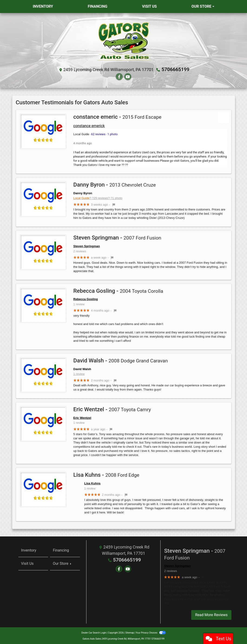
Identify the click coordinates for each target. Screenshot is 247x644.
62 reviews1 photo (96, 134)
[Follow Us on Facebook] (119, 77)
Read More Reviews (211, 614)
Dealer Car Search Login (94, 632)
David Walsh (82, 369)
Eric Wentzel (82, 418)
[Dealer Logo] (124, 41)
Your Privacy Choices (151, 632)
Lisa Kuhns (92, 483)
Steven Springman (87, 246)
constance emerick (89, 126)
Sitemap (130, 632)
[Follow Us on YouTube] (128, 77)
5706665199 (176, 69)
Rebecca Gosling (86, 299)
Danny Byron (83, 193)
